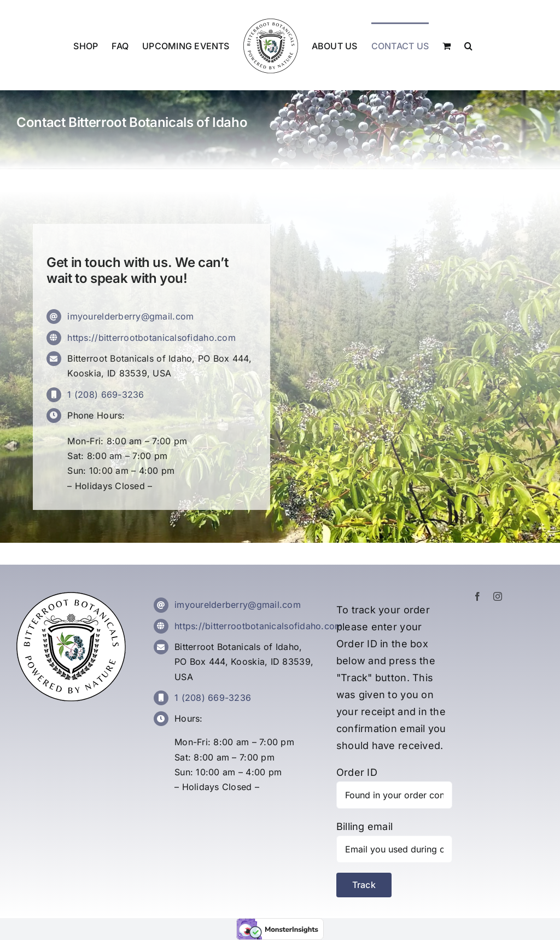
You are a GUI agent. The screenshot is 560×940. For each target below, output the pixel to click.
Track (364, 885)
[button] (468, 45)
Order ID (357, 772)
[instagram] (498, 596)
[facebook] (477, 596)
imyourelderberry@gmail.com (130, 316)
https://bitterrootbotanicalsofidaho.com (151, 338)
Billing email (365, 826)
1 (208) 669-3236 (106, 394)
